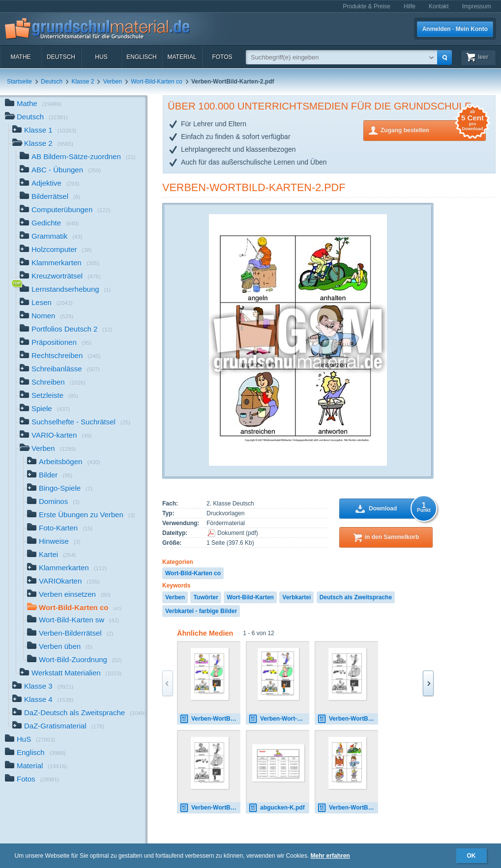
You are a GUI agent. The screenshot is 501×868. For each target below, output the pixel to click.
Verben (113, 82)
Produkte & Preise (367, 6)
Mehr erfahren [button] (330, 856)
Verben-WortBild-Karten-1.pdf (210, 719)
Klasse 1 (44, 131)
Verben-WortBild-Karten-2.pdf (254, 187)
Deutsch (61, 57)
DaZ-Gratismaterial (58, 727)
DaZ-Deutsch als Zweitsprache (79, 714)
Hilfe (410, 6)
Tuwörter (206, 597)
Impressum (477, 6)
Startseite (19, 82)
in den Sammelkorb (392, 537)
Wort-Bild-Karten (250, 597)
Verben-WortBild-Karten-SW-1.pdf (348, 719)
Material (182, 57)
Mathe (20, 57)
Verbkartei (296, 597)
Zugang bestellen (433, 129)
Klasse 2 (83, 82)
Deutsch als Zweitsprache (356, 597)
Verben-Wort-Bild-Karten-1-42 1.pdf (279, 719)
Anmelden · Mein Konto (455, 29)
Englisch (141, 57)
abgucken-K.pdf (277, 808)
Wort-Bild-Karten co (156, 82)
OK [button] (472, 856)
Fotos (222, 57)
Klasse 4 (43, 700)
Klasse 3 (43, 687)
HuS (101, 57)
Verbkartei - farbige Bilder (201, 611)
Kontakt (439, 6)
